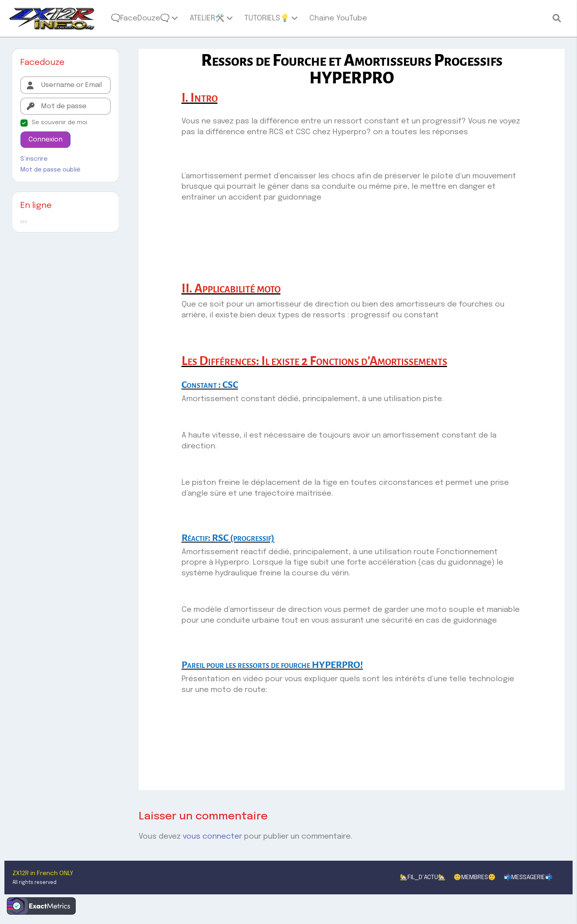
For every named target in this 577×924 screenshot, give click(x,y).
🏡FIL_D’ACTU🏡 (423, 878)
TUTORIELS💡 (267, 18)
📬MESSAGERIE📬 (528, 878)
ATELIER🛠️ (207, 18)
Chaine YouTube (338, 18)
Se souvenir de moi (60, 123)
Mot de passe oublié (50, 170)
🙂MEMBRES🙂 (475, 878)
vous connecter (212, 836)
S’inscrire (34, 159)
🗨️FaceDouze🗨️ (140, 18)
